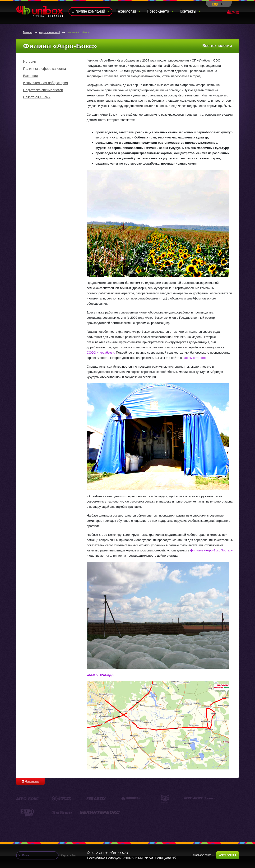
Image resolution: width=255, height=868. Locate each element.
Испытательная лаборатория (46, 83)
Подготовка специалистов (43, 90)
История (30, 62)
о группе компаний (50, 32)
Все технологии (217, 46)
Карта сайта (68, 855)
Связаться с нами (37, 97)
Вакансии (31, 76)
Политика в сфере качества (45, 69)
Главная (28, 32)
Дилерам (233, 12)
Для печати (30, 781)
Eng (215, 4)
